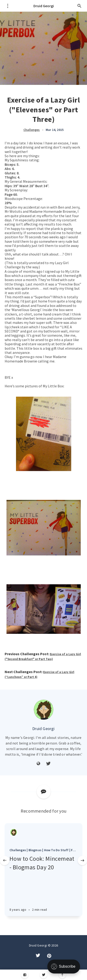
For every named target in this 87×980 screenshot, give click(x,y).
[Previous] (5, 860)
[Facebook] (25, 975)
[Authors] (14, 832)
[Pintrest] (49, 956)
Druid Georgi (44, 6)
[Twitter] (48, 764)
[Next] (82, 860)
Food (75, 850)
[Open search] (79, 6)
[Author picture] (44, 710)
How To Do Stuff (56, 850)
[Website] (39, 764)
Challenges (32, 130)
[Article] (43, 833)
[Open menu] (8, 6)
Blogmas (35, 850)
